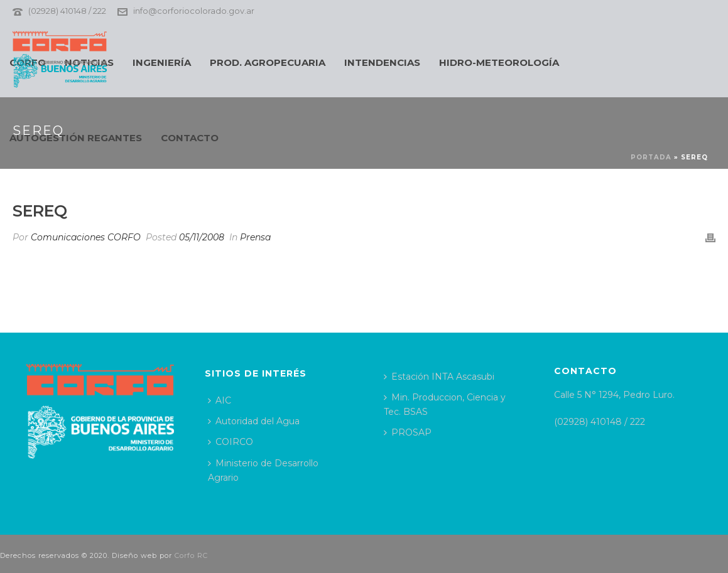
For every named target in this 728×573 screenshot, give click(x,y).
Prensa (255, 237)
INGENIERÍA (162, 62)
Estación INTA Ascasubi (439, 377)
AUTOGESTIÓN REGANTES (76, 138)
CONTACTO (190, 138)
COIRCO (231, 442)
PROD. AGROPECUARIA (268, 62)
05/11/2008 (202, 237)
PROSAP (408, 432)
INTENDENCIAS (382, 62)
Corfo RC (191, 555)
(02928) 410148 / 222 (67, 11)
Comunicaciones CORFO (86, 237)
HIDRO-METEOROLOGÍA (499, 62)
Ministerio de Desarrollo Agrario (263, 470)
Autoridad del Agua (254, 421)
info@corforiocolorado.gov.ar (194, 11)
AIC (220, 400)
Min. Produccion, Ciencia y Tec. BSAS (445, 404)
